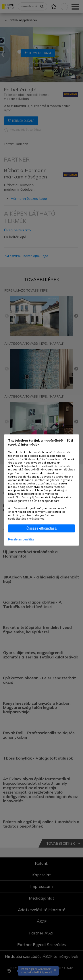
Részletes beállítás (21, 539)
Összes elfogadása (41, 528)
